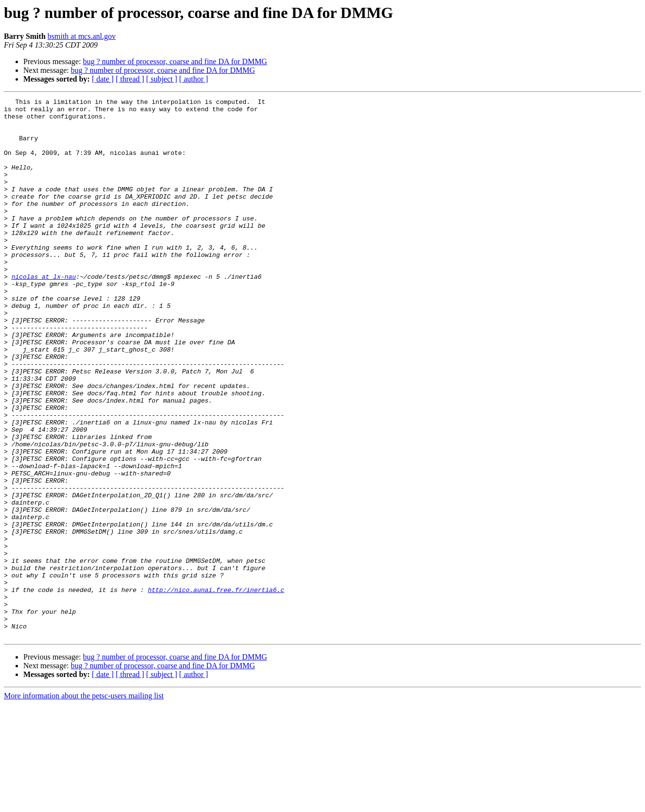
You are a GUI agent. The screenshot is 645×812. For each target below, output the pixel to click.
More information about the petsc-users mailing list (84, 804)
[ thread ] (130, 79)
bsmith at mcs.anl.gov (82, 36)
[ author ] (194, 79)
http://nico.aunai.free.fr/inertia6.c (216, 689)
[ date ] (103, 79)
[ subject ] (162, 79)
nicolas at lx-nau (44, 313)
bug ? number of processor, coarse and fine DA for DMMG (175, 61)
